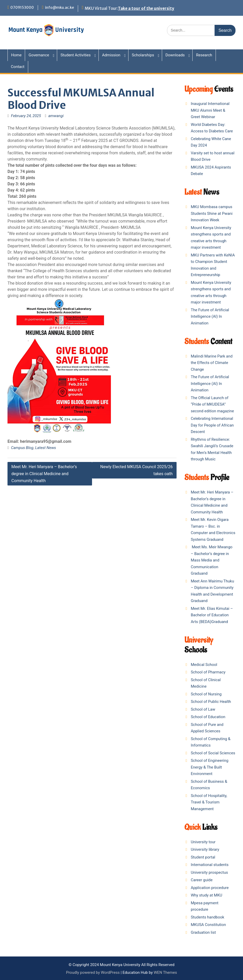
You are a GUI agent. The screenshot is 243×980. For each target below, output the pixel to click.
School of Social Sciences (213, 753)
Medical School (204, 665)
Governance (39, 55)
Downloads (175, 55)
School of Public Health (211, 702)
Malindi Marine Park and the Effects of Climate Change (212, 363)
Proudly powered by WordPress (93, 973)
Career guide (202, 880)
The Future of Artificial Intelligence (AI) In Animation (210, 317)
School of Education (208, 717)
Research (204, 55)
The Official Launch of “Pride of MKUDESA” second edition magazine (212, 404)
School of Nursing (206, 694)
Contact (18, 67)
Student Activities (76, 55)
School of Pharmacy (208, 672)
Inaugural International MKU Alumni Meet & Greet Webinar (210, 110)
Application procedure (210, 888)
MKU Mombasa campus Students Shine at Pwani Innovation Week (212, 213)
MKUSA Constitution (208, 925)
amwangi (56, 116)
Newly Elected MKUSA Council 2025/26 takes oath (136, 470)
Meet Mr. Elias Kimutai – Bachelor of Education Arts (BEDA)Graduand (212, 615)
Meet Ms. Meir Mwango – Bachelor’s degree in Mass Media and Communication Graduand (212, 560)
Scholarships (143, 55)
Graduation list (203, 932)
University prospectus (209, 872)
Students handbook (207, 917)
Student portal (203, 857)
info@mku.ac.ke (59, 7)
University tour (203, 842)
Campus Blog (22, 448)
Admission (111, 55)
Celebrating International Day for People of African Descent (212, 425)
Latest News (46, 448)
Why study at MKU (207, 895)
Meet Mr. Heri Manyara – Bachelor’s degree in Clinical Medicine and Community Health (44, 474)
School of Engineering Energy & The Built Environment (210, 767)
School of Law (203, 709)
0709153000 (22, 7)
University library (205, 849)
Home (16, 55)
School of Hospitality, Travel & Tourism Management (209, 802)
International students (210, 865)
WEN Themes (165, 973)
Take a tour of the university (146, 8)
